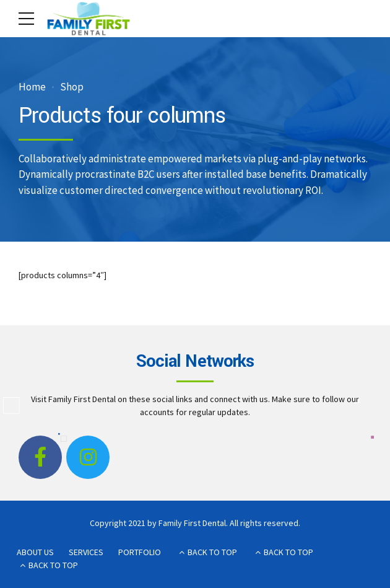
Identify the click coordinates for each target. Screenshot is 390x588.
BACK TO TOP (212, 552)
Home (32, 87)
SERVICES (86, 552)
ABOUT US (35, 552)
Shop (72, 87)
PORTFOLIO (140, 552)
